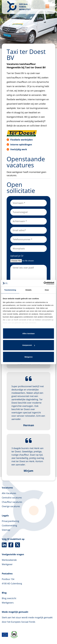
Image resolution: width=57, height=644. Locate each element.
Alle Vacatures (9, 493)
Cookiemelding (9, 525)
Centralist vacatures (12, 498)
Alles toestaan (28, 333)
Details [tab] (28, 290)
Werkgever (7, 564)
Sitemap (6, 530)
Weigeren (28, 357)
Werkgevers (8, 603)
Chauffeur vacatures (12, 502)
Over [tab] (47, 290)
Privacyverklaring (10, 521)
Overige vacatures (11, 506)
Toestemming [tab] (10, 290)
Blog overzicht (9, 598)
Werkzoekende (9, 560)
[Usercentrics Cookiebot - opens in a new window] (44, 283)
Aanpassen (29, 345)
